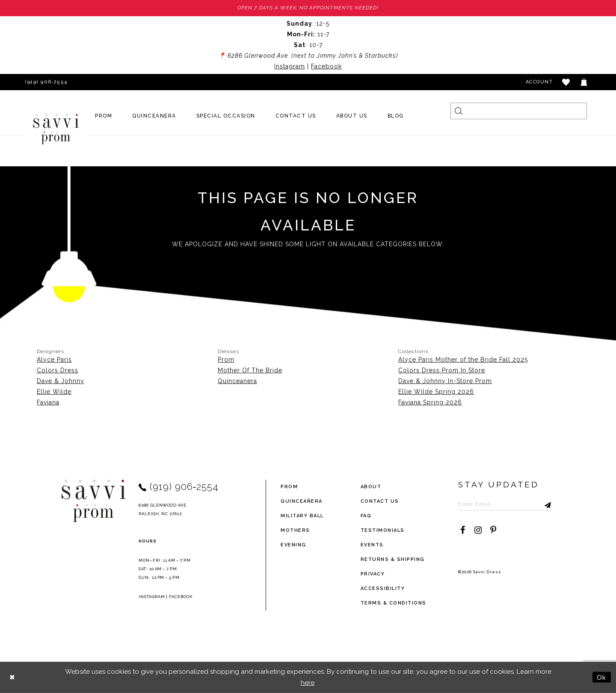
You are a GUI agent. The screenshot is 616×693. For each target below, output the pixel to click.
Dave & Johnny (61, 381)
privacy (373, 574)
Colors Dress (58, 370)
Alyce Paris (54, 360)
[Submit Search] (459, 111)
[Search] (519, 111)
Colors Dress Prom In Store (442, 370)
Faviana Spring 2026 (430, 402)
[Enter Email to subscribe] (505, 504)
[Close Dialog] (13, 677)
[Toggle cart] (584, 82)
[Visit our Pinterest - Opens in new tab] (493, 531)
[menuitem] (104, 116)
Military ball (302, 516)
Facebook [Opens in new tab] (326, 66)
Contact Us (380, 501)
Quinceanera (237, 381)
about (371, 487)
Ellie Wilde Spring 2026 (436, 392)
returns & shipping (393, 559)
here (308, 683)
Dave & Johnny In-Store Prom (445, 381)
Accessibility (383, 588)
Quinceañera (302, 501)
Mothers (295, 530)
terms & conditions (394, 603)
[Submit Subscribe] (546, 504)
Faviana (48, 402)
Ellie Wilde (54, 392)
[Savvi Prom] (56, 129)
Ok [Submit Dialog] (601, 677)
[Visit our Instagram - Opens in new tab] (478, 531)
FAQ (366, 516)
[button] (566, 82)
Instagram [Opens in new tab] (290, 66)
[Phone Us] (45, 82)
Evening (293, 545)
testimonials (383, 530)
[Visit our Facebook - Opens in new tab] (462, 531)
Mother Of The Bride (250, 370)
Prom (226, 360)
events (372, 545)
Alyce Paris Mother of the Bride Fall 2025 (463, 360)
